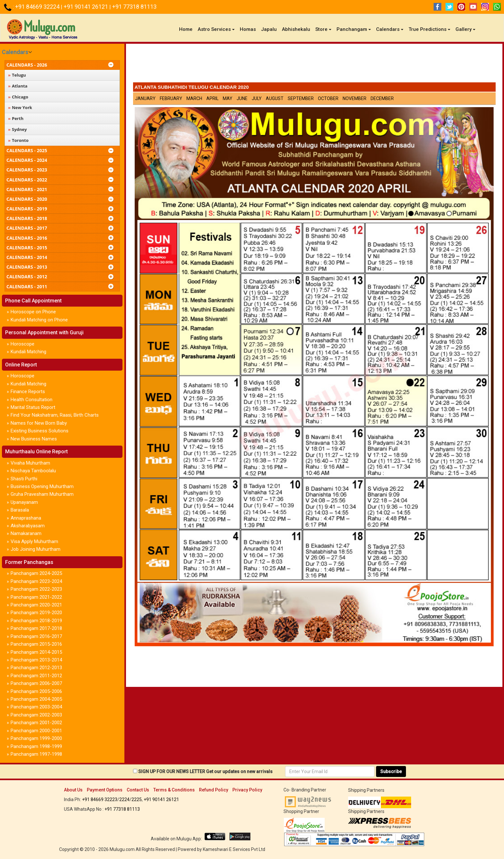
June (242, 98)
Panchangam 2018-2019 (36, 621)
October (328, 98)
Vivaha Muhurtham (30, 463)
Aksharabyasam (28, 526)
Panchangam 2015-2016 (36, 644)
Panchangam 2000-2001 (36, 731)
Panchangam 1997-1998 (36, 754)
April (212, 98)
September (301, 98)
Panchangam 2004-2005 (36, 699)
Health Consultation (32, 400)
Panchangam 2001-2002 (36, 723)
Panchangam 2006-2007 (36, 683)
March (194, 98)
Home (187, 29)
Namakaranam (26, 533)
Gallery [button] (465, 29)
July (257, 98)
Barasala (20, 510)
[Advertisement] (314, 65)
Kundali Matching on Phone (39, 320)
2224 (124, 799)
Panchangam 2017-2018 (36, 628)
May (228, 98)
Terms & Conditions (174, 790)
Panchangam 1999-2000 (36, 738)
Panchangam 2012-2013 (36, 668)
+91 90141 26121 (86, 7)
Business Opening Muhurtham (42, 486)
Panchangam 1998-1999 (36, 746)
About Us (73, 790)
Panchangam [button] (354, 29)
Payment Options (105, 790)
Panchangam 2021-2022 (36, 597)
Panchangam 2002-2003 (36, 715)
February (171, 98)
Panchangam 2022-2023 (36, 589)
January (145, 98)
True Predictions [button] (429, 29)
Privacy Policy (247, 790)
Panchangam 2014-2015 (36, 652)
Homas (248, 29)
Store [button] (323, 29)
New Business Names (34, 439)
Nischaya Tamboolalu (33, 471)
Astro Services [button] (216, 29)
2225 (137, 799)
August (275, 98)
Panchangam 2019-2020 (36, 613)
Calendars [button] (390, 29)
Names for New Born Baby (39, 423)
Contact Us (138, 790)
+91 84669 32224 (38, 7)
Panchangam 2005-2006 (36, 691)
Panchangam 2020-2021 (36, 605)
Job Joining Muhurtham (36, 549)
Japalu (269, 29)
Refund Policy (214, 790)
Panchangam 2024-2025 (36, 573)
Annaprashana (26, 518)
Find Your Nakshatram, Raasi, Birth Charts (55, 415)
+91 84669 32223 (100, 799)
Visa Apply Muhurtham (34, 541)
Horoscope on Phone (33, 312)
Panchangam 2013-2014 (36, 660)
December (382, 98)
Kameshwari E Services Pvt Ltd (234, 849)
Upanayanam (24, 502)
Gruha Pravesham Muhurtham (42, 494)
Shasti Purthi (24, 479)
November (355, 98)
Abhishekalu (296, 29)
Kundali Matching (28, 352)
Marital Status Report (33, 407)
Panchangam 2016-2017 (36, 636)
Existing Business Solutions (40, 431)
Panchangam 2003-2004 (36, 707)
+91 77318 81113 (134, 7)
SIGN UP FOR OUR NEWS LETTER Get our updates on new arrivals (205, 771)
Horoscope (22, 344)
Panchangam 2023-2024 (36, 581)
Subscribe (391, 771)
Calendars (15, 52)
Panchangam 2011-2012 (36, 676)
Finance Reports (28, 392)
